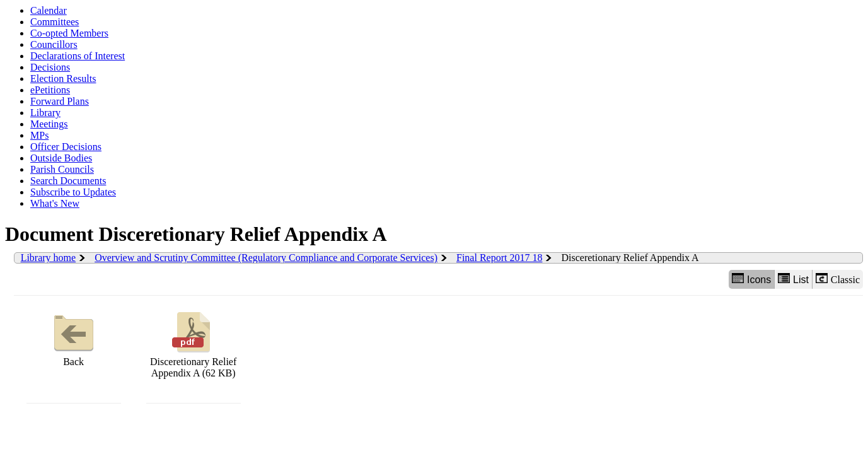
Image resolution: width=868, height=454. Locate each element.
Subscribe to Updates (73, 192)
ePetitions (50, 90)
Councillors (54, 44)
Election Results (63, 79)
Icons (751, 279)
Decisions (50, 67)
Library (45, 113)
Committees (55, 22)
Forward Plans (60, 101)
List (793, 279)
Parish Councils (62, 169)
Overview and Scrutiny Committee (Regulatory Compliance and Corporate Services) (266, 258)
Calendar (49, 10)
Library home (49, 258)
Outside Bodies (61, 158)
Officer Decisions (66, 147)
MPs (39, 135)
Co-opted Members (69, 33)
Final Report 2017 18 (499, 258)
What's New (55, 203)
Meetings (49, 124)
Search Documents (68, 181)
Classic (838, 279)
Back (74, 338)
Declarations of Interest (78, 56)
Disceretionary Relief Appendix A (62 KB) (193, 343)
